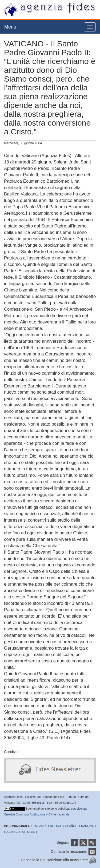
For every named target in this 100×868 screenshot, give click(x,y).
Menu (10, 27)
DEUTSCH (13, 832)
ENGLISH (54, 826)
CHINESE (29, 832)
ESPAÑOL (70, 826)
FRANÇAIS (87, 826)
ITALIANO (39, 826)
